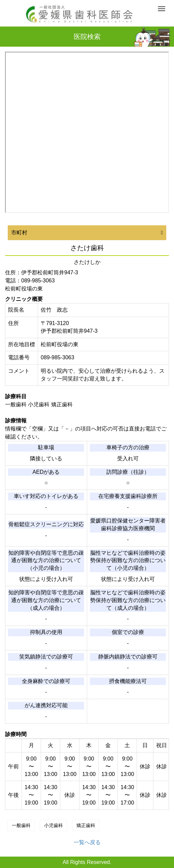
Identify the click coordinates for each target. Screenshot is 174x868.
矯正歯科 (86, 825)
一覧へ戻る (87, 842)
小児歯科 (54, 825)
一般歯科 (21, 825)
